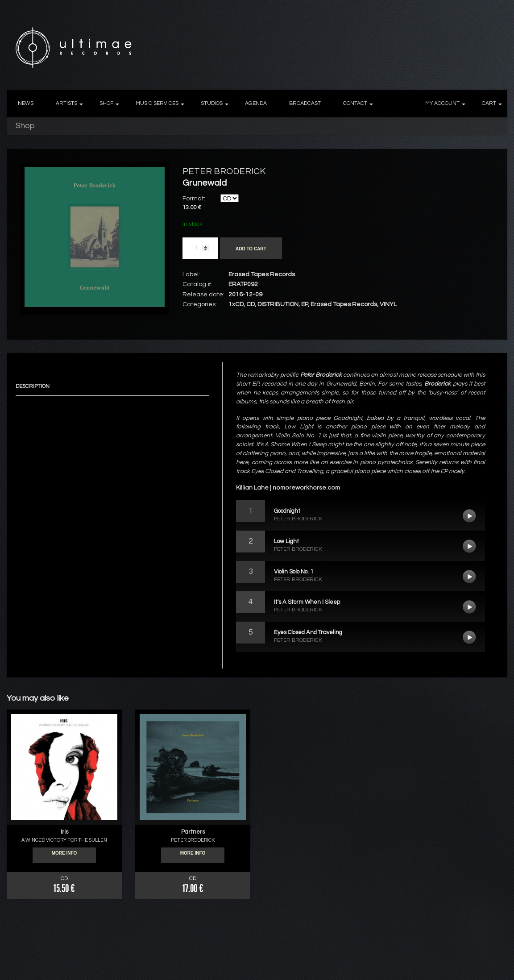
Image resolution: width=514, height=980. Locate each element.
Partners (193, 832)
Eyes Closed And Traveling (469, 637)
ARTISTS (66, 103)
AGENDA (256, 103)
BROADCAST (305, 103)
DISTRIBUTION (278, 304)
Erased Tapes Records (344, 304)
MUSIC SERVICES (157, 103)
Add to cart (251, 249)
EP (305, 304)
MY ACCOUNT (442, 103)
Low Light (469, 546)
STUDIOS (212, 103)
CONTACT (355, 103)
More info (64, 855)
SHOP (106, 103)
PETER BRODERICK (224, 171)
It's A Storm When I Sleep (469, 607)
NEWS (26, 103)
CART (489, 103)
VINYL (388, 304)
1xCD (236, 304)
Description (33, 386)
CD (251, 304)
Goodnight (469, 516)
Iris (64, 832)
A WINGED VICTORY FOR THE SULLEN (64, 840)
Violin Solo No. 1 (469, 577)
